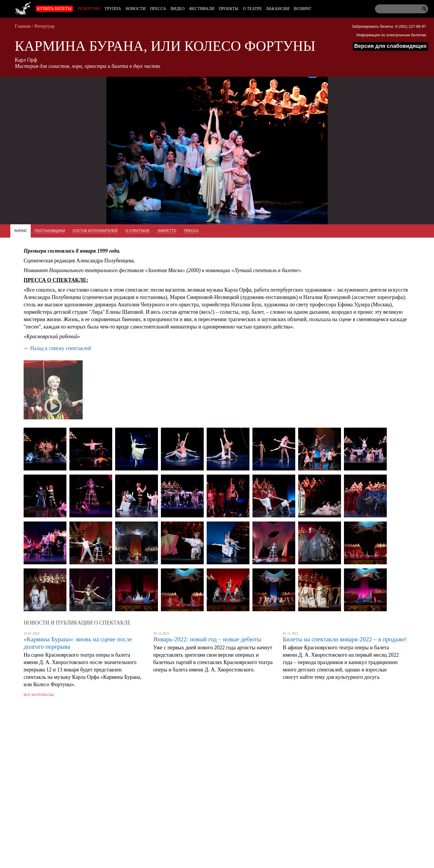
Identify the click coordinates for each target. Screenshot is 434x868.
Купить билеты (54, 9)
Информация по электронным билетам (391, 35)
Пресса (158, 9)
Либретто (167, 231)
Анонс (21, 231)
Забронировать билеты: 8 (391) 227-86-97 (389, 26)
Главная (23, 26)
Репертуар (89, 9)
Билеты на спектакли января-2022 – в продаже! (345, 639)
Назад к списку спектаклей (61, 348)
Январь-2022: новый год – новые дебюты (207, 639)
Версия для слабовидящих (390, 46)
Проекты (229, 9)
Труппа (113, 9)
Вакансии (278, 9)
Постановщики (50, 231)
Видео (178, 9)
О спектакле (137, 231)
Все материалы (39, 695)
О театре (252, 9)
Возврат (302, 9)
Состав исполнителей (95, 231)
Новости (136, 9)
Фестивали (202, 9)
